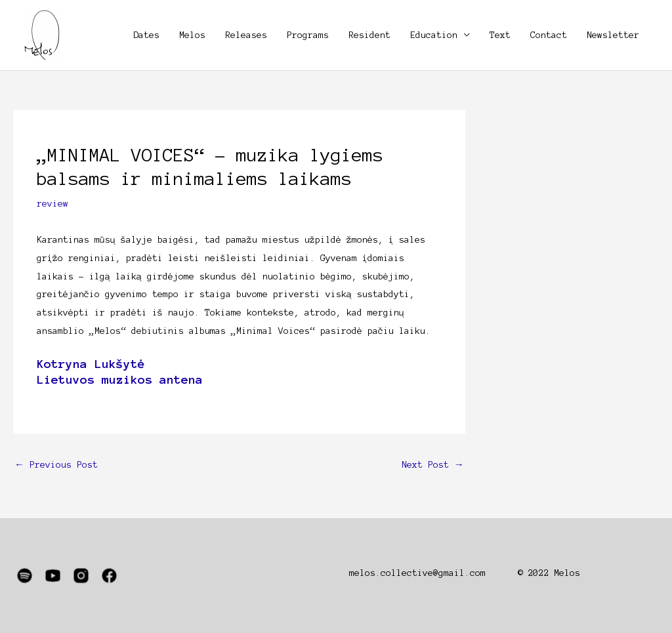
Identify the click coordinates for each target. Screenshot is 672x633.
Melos (192, 35)
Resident (369, 35)
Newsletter (613, 35)
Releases (246, 35)
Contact (549, 35)
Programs (308, 35)
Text (500, 35)
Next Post (433, 465)
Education (434, 35)
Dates (146, 35)
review (52, 204)
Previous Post (56, 465)
